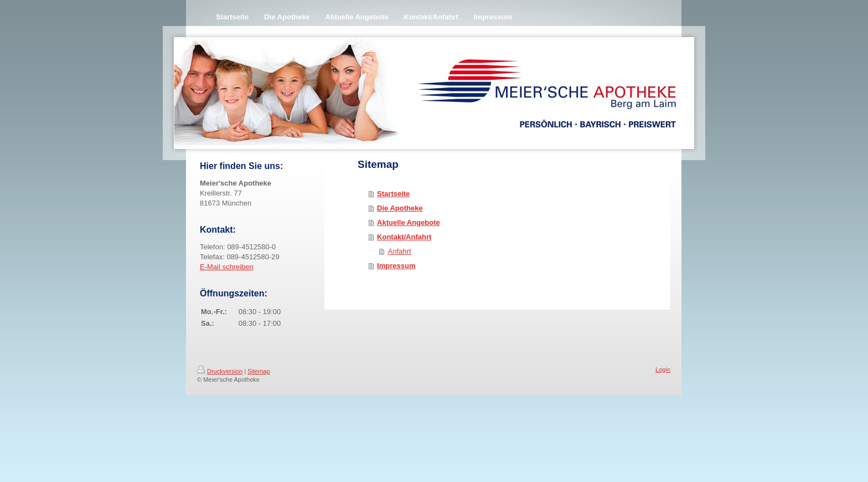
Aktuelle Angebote (409, 222)
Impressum (396, 266)
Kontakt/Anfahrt (404, 237)
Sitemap (259, 371)
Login (663, 370)
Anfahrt (400, 251)
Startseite (393, 194)
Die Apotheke (400, 208)
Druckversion (220, 371)
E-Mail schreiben (227, 267)
